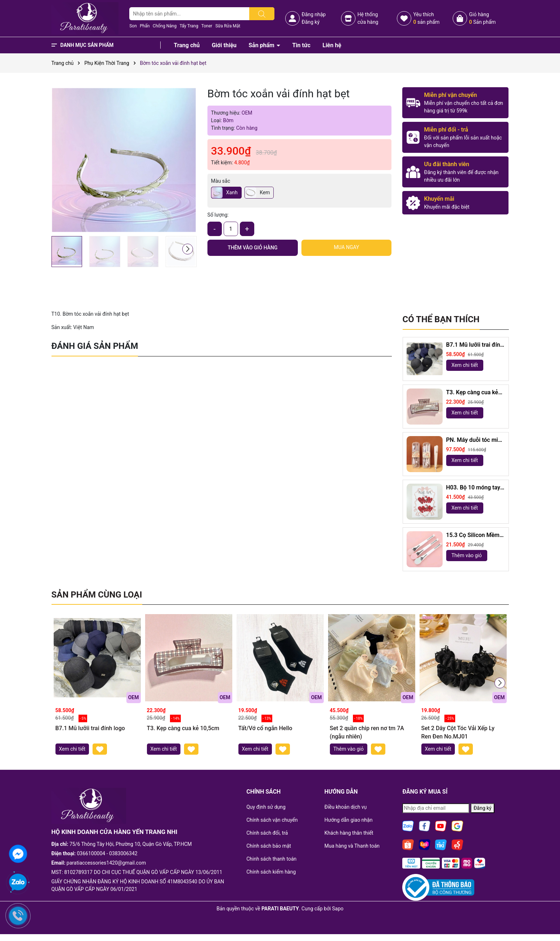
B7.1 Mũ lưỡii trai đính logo (475, 345)
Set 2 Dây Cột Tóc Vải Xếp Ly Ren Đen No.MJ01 (458, 732)
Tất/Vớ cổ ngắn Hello (265, 728)
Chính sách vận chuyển (272, 820)
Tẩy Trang (189, 26)
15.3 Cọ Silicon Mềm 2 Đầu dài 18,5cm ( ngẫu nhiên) (475, 535)
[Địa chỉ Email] (436, 808)
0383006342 (123, 853)
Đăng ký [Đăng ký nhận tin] (483, 808)
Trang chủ (187, 45)
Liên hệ (332, 45)
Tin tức (301, 45)
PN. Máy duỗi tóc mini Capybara (474, 440)
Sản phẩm (262, 45)
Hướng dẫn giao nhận (349, 820)
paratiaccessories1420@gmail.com (106, 863)
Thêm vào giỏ (467, 555)
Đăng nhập (313, 14)
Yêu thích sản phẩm (426, 18)
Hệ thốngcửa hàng (368, 18)
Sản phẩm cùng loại (97, 595)
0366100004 (91, 853)
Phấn (145, 26)
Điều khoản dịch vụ (346, 807)
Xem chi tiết (465, 365)
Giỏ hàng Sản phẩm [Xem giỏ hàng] (482, 18)
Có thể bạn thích (441, 319)
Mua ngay (346, 247)
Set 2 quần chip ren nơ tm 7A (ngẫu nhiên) (367, 732)
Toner (207, 26)
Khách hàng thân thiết (349, 833)
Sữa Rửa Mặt (228, 26)
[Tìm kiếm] (262, 14)
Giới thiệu (224, 45)
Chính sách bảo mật (269, 846)
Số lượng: (218, 215)
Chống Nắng (165, 26)
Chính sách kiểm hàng (271, 872)
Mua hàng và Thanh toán (352, 846)
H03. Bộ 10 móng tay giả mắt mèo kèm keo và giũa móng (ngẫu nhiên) (474, 488)
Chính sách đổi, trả (267, 833)
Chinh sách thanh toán (271, 859)
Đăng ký (310, 22)
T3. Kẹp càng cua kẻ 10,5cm (472, 393)
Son (133, 26)
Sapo (338, 909)
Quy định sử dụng (266, 807)
